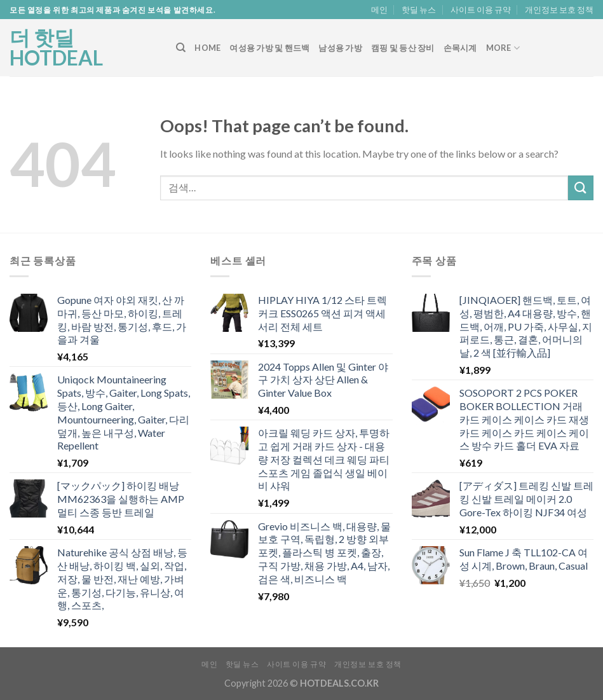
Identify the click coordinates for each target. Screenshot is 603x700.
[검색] (181, 48)
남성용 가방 (340, 48)
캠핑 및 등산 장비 (403, 48)
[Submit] (581, 188)
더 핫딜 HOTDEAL (56, 48)
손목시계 (460, 48)
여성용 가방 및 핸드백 (269, 48)
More (503, 48)
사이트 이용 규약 (481, 10)
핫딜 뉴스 (419, 10)
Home (207, 48)
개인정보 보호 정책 (559, 10)
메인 (379, 10)
